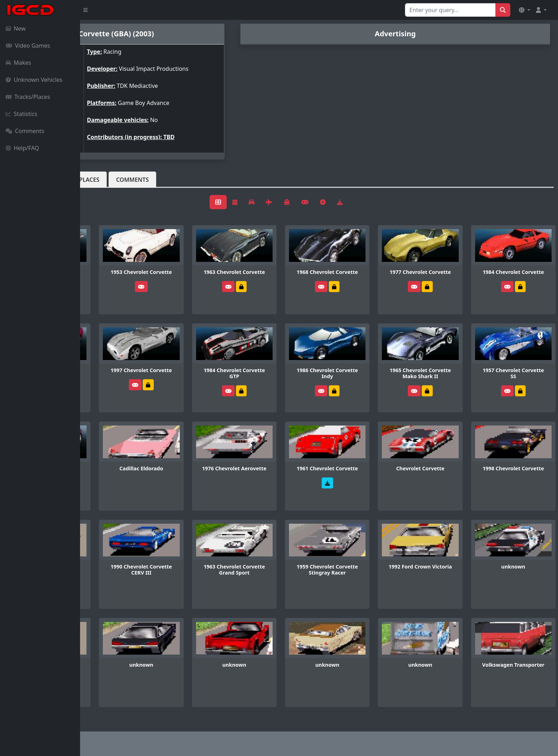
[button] (525, 10)
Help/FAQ (22, 148)
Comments (25, 131)
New (16, 28)
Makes (18, 63)
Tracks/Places (28, 97)
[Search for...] (450, 10)
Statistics (22, 114)
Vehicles (106, 180)
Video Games (28, 46)
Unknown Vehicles (34, 80)
